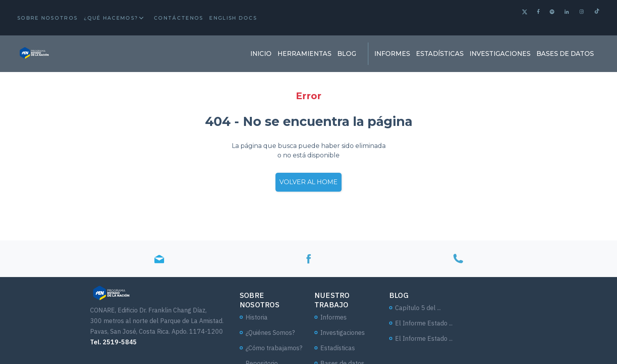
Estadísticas (440, 54)
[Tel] (458, 259)
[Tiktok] (597, 12)
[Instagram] (582, 12)
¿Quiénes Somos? (270, 333)
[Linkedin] (567, 12)
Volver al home (308, 182)
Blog (347, 54)
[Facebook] (539, 12)
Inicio (261, 54)
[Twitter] (525, 13)
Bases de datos (565, 54)
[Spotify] (552, 12)
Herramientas (304, 54)
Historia (257, 317)
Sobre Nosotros (47, 18)
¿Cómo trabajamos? (274, 348)
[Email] (159, 259)
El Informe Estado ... (424, 323)
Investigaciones (500, 54)
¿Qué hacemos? (111, 18)
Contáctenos (178, 18)
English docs (233, 18)
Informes (392, 54)
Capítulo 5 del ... (418, 308)
